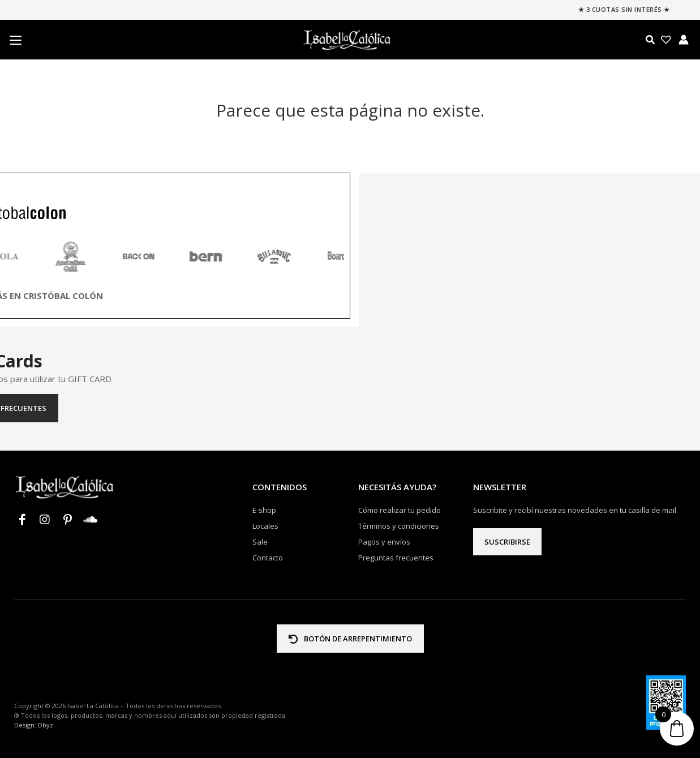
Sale (260, 542)
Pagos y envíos (384, 542)
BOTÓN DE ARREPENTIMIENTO (350, 639)
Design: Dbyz (34, 725)
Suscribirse (507, 542)
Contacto (268, 558)
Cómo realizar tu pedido (400, 510)
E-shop (264, 510)
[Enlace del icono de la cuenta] (684, 40)
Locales (265, 526)
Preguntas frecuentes (350, 408)
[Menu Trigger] (15, 40)
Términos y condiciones (399, 526)
